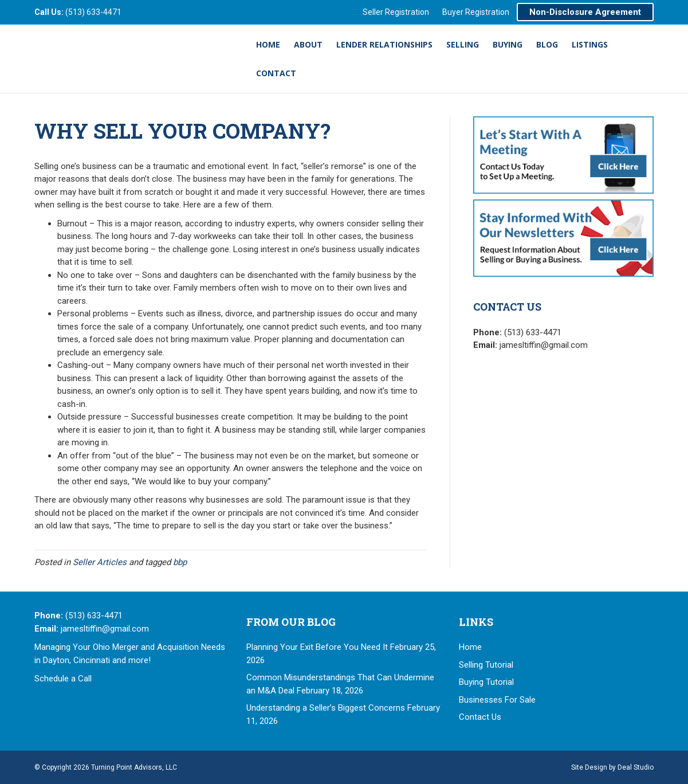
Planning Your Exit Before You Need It (317, 647)
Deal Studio (636, 767)
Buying (508, 44)
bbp (180, 562)
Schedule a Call (63, 679)
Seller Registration (396, 12)
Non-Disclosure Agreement (585, 12)
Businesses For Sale (497, 700)
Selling (463, 44)
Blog (547, 44)
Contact (276, 73)
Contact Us (480, 717)
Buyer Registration (476, 12)
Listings (590, 44)
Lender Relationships (384, 44)
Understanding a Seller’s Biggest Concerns (326, 708)
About (308, 44)
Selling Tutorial (486, 665)
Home (268, 44)
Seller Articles (100, 562)
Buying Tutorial (486, 682)
